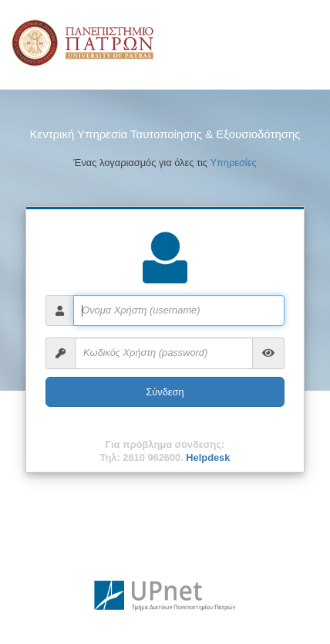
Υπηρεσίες (233, 163)
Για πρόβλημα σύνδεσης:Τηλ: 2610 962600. (165, 451)
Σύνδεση (165, 392)
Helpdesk (208, 458)
